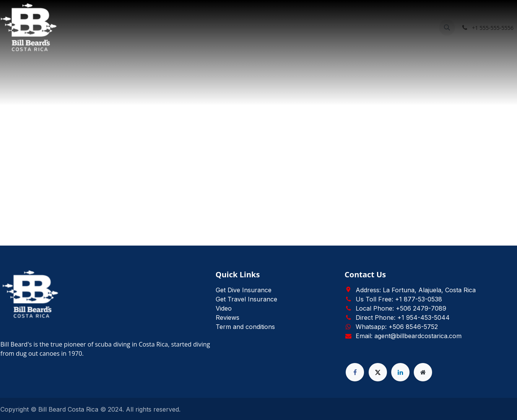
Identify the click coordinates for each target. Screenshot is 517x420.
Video (224, 308)
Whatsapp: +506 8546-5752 (397, 327)
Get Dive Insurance (244, 290)
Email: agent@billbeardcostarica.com (409, 336)
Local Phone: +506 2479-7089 (401, 308)
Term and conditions (245, 327)
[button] (447, 28)
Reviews (228, 317)
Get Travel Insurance (246, 299)
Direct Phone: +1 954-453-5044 (403, 317)
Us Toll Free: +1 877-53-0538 (399, 299)
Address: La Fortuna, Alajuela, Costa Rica (416, 290)
